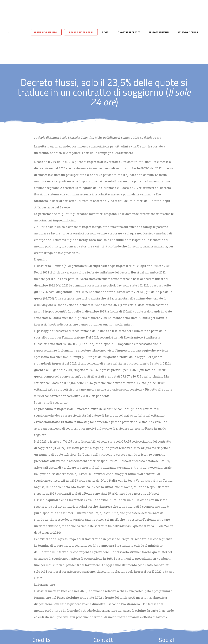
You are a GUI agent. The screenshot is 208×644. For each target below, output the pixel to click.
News (105, 32)
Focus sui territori (81, 32)
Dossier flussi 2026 (45, 32)
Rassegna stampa (188, 32)
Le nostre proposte (128, 32)
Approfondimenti (159, 32)
